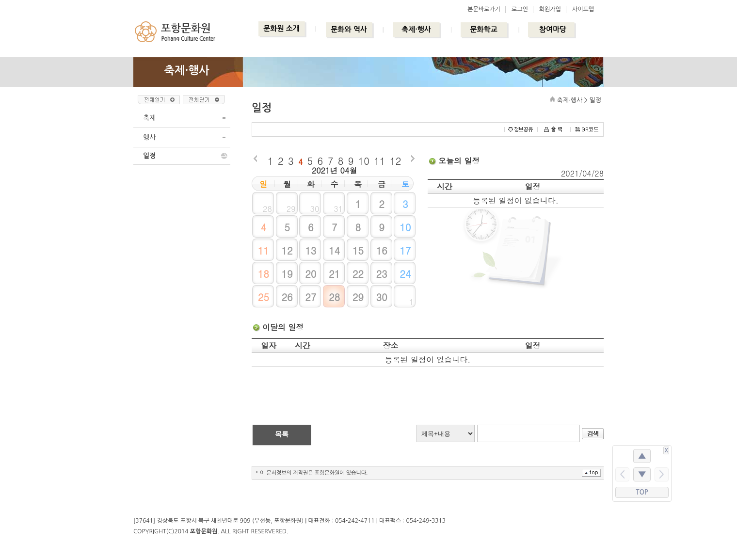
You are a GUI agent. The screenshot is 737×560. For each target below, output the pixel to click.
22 (358, 274)
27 (311, 297)
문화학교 (483, 29)
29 (358, 297)
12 (395, 161)
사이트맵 (583, 9)
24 (405, 274)
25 (264, 297)
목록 (282, 434)
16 (381, 250)
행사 (149, 137)
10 (364, 161)
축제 (149, 118)
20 (311, 274)
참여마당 (553, 29)
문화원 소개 (281, 28)
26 (287, 297)
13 (311, 250)
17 (405, 250)
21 (334, 274)
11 (379, 161)
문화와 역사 (349, 29)
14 (334, 250)
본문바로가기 (484, 9)
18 (264, 274)
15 (358, 250)
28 (334, 297)
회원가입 (550, 9)
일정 (149, 156)
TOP (642, 492)
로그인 (520, 9)
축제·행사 (416, 29)
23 (381, 274)
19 (287, 274)
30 (381, 297)
